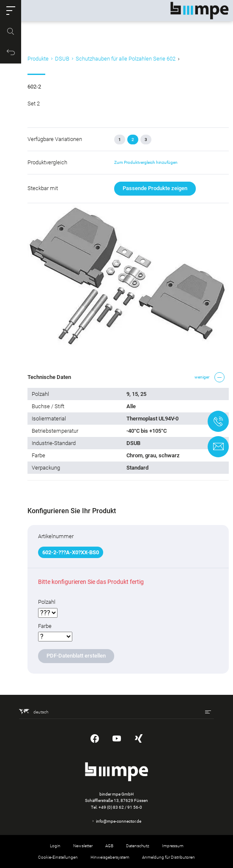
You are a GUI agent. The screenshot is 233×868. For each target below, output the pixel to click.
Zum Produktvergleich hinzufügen (146, 162)
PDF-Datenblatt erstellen (76, 656)
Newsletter (83, 846)
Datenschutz (138, 846)
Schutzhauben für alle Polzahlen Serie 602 (126, 59)
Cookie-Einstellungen (58, 857)
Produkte (38, 59)
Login (55, 846)
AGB (109, 846)
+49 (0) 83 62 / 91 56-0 (120, 807)
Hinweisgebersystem (110, 857)
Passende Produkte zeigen (155, 188)
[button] (11, 11)
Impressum (173, 846)
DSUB (62, 59)
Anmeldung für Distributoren (169, 857)
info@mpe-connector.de (119, 821)
